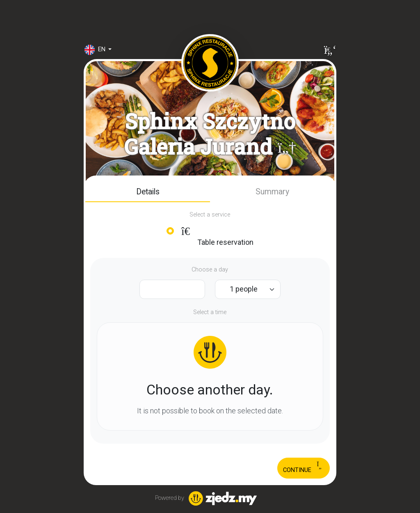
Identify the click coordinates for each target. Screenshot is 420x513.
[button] (287, 147)
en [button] (96, 50)
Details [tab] (148, 192)
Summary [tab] (272, 192)
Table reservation (216, 236)
